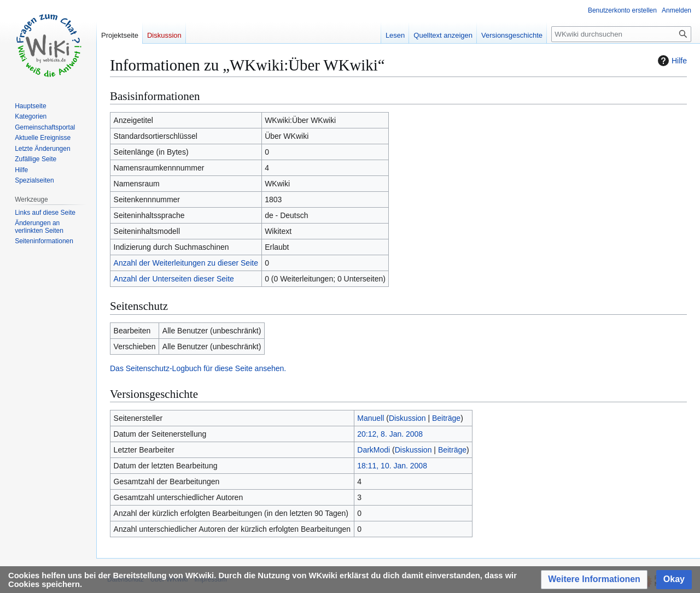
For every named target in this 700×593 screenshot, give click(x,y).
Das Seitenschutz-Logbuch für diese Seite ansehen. (198, 368)
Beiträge (446, 418)
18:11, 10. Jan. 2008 (392, 466)
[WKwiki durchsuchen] (621, 34)
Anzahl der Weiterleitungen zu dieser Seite (186, 263)
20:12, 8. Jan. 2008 (390, 434)
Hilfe (671, 61)
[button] (594, 580)
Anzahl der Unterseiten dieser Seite (174, 279)
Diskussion (407, 418)
